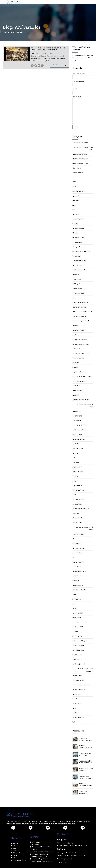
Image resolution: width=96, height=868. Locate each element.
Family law (76, 335)
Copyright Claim (77, 266)
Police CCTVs (77, 567)
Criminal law (76, 275)
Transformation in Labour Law (81, 685)
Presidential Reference (79, 572)
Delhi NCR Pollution (79, 289)
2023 (74, 187)
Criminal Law (36, 843)
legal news (76, 463)
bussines (75, 224)
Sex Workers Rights (78, 627)
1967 (74, 178)
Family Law (35, 845)
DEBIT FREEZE (77, 280)
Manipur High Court (78, 518)
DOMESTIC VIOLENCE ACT (81, 303)
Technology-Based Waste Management (86, 670)
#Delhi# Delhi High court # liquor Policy (83, 149)
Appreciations (77, 196)
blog (74, 210)
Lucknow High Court (79, 500)
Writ (74, 722)
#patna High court (78, 173)
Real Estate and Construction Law (42, 862)
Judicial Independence (79, 430)
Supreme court (77, 660)
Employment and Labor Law (40, 855)
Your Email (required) (83, 84)
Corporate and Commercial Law (41, 847)
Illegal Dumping (77, 391)
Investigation (76, 412)
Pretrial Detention (78, 576)
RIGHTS (75, 595)
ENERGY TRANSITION (79, 308)
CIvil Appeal (76, 247)
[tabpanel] (17, 54)
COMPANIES (76, 257)
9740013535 (63, 863)
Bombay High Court (78, 219)
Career (15, 856)
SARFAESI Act (77, 600)
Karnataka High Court (79, 440)
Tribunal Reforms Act (79, 690)
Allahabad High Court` (79, 192)
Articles (75, 206)
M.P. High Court (77, 505)
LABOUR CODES (78, 449)
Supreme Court (77, 655)
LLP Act (75, 495)
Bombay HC (76, 215)
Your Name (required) (83, 76)
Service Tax (76, 623)
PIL (73, 558)
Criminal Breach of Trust (80, 270)
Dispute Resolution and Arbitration (42, 852)
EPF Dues (75, 326)
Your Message (83, 110)
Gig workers (76, 349)
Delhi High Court (78, 284)
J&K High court (77, 421)
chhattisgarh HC (77, 243)
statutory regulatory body (80, 641)
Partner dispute (77, 544)
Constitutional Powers (79, 261)
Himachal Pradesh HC (79, 382)
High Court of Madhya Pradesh (82, 377)
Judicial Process (77, 435)
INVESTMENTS (77, 416)
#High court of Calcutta (80, 155)
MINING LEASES (77, 523)
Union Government (78, 699)
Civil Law (35, 850)
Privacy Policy (17, 853)
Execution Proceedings (79, 331)
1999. (74, 182)
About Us (16, 844)
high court (76, 368)
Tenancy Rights (77, 676)
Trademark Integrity (78, 681)
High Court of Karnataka (80, 372)
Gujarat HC (76, 363)
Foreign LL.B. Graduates (80, 340)
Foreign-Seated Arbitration (81, 345)
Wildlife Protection (78, 718)
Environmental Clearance (80, 317)
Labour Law (76, 454)
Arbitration (76, 201)
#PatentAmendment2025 (80, 164)
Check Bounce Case (78, 238)
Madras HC (76, 514)
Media (15, 858)
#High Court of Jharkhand (80, 159)
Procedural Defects (78, 586)
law (73, 458)
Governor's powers (78, 358)
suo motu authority (78, 651)
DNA (74, 298)
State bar (75, 632)
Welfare (75, 709)
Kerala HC (76, 444)
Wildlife (75, 713)
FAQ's (15, 846)
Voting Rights (77, 704)
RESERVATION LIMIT (79, 590)
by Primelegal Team (52, 53)
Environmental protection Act (81, 321)
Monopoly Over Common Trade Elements (84, 529)
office (74, 539)
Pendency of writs (78, 553)
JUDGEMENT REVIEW (79, 426)
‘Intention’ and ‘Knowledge (80, 143)
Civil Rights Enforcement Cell (81, 252)
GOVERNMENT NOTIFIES (80, 354)
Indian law (75, 396)
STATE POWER (77, 637)
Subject (83, 91)
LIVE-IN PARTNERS (78, 491)
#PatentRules (77, 169)
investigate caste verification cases (85, 406)
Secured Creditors (78, 614)
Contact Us (16, 851)
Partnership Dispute (79, 549)
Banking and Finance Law (39, 857)
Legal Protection (78, 472)
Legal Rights (76, 477)
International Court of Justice (81, 400)
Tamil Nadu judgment (79, 664)
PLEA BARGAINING (78, 563)
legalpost (75, 481)
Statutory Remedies (78, 646)
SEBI (74, 604)
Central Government (79, 229)
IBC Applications (77, 386)
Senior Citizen (77, 618)
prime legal (76, 581)
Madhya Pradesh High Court (81, 509)
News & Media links (78, 535)
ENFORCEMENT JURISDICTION (82, 312)
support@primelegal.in (65, 859)
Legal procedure (77, 467)
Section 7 (75, 609)
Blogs (15, 849)
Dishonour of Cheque (79, 294)
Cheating (75, 233)
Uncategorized (77, 695)
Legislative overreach (79, 486)
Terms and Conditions (19, 861)
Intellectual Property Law (40, 859)
